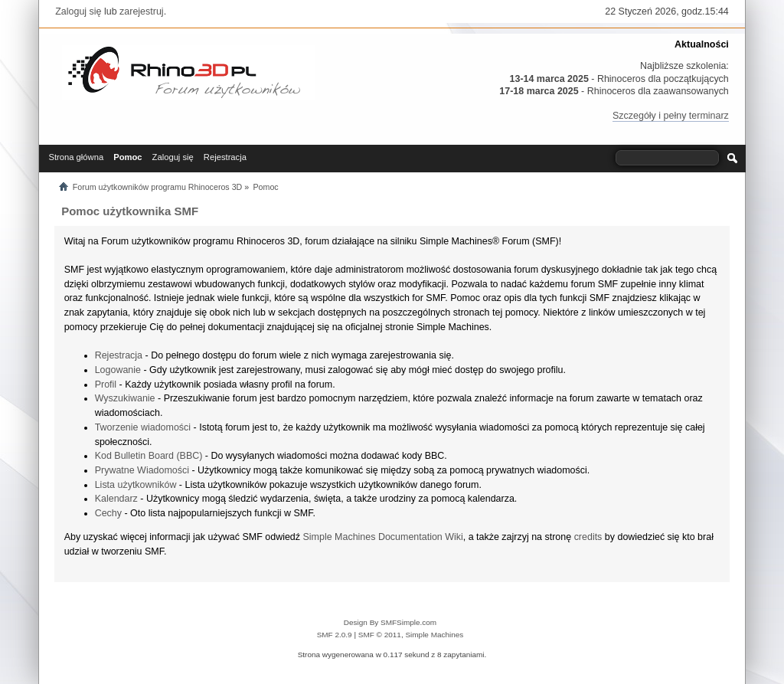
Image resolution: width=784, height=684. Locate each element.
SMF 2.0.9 (335, 635)
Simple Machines (434, 635)
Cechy (108, 513)
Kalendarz (116, 499)
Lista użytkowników (136, 485)
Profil (106, 385)
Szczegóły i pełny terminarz (671, 116)
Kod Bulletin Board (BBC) (149, 456)
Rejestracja (119, 355)
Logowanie (118, 370)
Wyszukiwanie (125, 398)
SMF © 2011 (380, 635)
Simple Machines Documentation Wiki (383, 537)
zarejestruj (142, 11)
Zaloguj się (78, 11)
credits (588, 537)
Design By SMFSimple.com (390, 622)
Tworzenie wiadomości (143, 427)
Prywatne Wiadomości (142, 470)
